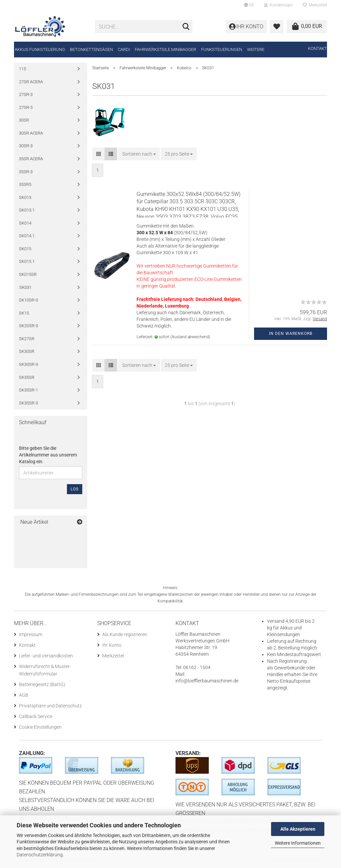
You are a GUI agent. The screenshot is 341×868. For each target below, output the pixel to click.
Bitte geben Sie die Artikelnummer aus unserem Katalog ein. (48, 455)
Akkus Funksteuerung (40, 49)
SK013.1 (27, 210)
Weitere (256, 49)
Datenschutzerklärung (40, 855)
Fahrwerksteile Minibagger (166, 49)
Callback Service (36, 716)
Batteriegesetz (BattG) (42, 684)
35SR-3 (26, 172)
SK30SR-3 (28, 364)
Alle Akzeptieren (298, 829)
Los (75, 489)
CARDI (124, 49)
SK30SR (27, 351)
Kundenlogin (278, 5)
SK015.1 (27, 261)
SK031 (25, 287)
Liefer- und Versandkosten (46, 656)
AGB (24, 695)
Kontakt (318, 48)
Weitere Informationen (298, 843)
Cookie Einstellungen (40, 727)
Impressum (31, 634)
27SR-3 (26, 94)
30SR (24, 120)
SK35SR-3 (28, 403)
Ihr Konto (112, 645)
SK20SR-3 (28, 326)
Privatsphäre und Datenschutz (50, 706)
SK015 (25, 249)
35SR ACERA (31, 159)
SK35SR (27, 377)
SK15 (24, 313)
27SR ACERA (31, 82)
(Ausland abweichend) (190, 337)
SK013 (25, 197)
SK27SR (27, 339)
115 (22, 69)
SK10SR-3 (28, 300)
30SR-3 (26, 146)
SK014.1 (27, 236)
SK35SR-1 (28, 390)
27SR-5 (26, 107)
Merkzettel (315, 5)
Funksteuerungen (222, 49)
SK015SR (28, 274)
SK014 (25, 223)
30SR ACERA (31, 133)
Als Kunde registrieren (125, 634)
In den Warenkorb (291, 334)
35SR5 (25, 184)
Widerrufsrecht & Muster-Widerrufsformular (45, 670)
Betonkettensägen (91, 49)
